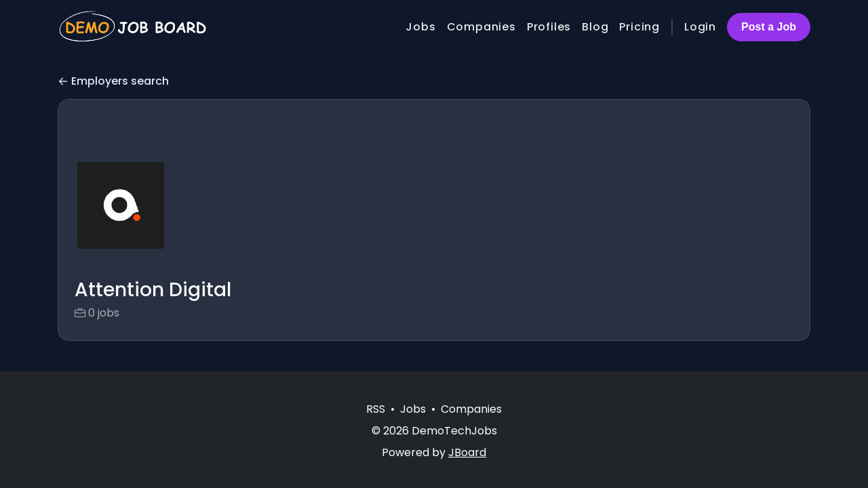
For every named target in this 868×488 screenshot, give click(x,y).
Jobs (420, 27)
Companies (481, 27)
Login (700, 27)
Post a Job (769, 27)
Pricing (639, 27)
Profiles (549, 27)
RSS (376, 409)
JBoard (467, 452)
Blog (595, 27)
